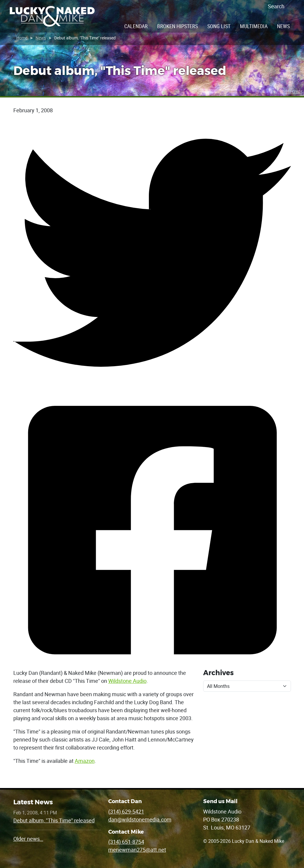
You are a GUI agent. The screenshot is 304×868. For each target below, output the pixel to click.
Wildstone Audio (127, 681)
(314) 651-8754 (126, 842)
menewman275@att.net (137, 850)
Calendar (136, 26)
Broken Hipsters (178, 26)
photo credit (291, 91)
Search (276, 6)
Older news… (28, 839)
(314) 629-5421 (126, 811)
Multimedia (254, 26)
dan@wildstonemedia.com (140, 819)
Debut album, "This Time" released (54, 820)
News (283, 26)
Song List (219, 26)
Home (22, 38)
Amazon (85, 761)
